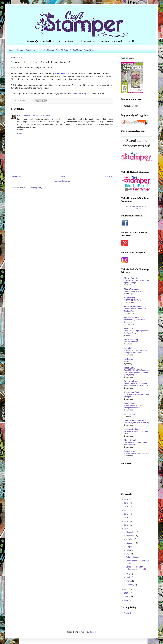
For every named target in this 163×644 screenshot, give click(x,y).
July (128, 550)
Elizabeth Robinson (133, 307)
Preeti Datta (129, 368)
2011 (127, 589)
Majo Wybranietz (131, 289)
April (129, 577)
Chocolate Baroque (79, 94)
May (128, 574)
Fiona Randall (130, 440)
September (131, 543)
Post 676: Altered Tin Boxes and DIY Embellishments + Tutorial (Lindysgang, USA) (137, 372)
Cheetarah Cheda (132, 429)
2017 (127, 510)
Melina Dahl (129, 359)
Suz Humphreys (131, 381)
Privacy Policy (130, 613)
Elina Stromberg (131, 317)
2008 (127, 600)
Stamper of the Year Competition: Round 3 (136, 568)
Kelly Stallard (130, 414)
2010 (127, 593)
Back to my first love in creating (136, 423)
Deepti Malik (130, 348)
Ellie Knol (128, 328)
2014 (127, 521)
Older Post (108, 176)
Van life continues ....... (133, 342)
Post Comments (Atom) (32, 188)
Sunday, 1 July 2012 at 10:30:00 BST (39, 115)
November (131, 536)
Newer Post (16, 176)
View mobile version (62, 181)
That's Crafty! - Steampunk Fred (137, 453)
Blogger (93, 632)
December (131, 532)
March (129, 581)
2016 (127, 514)
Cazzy (20, 115)
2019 (127, 503)
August (130, 547)
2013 (127, 525)
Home (11, 50)
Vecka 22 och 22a (131, 361)
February (130, 585)
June (129, 554)
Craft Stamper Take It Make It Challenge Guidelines (67, 50)
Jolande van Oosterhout (135, 421)
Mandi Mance (130, 403)
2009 (127, 597)
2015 (127, 518)
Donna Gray (129, 451)
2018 (127, 507)
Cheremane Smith (132, 392)
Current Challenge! (27, 50)
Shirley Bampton (132, 278)
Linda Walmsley (131, 339)
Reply (20, 133)
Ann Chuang (130, 298)
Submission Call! (133, 557)
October (130, 539)
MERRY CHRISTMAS (133, 300)
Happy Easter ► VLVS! (133, 291)
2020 (127, 499)
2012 (127, 529)
